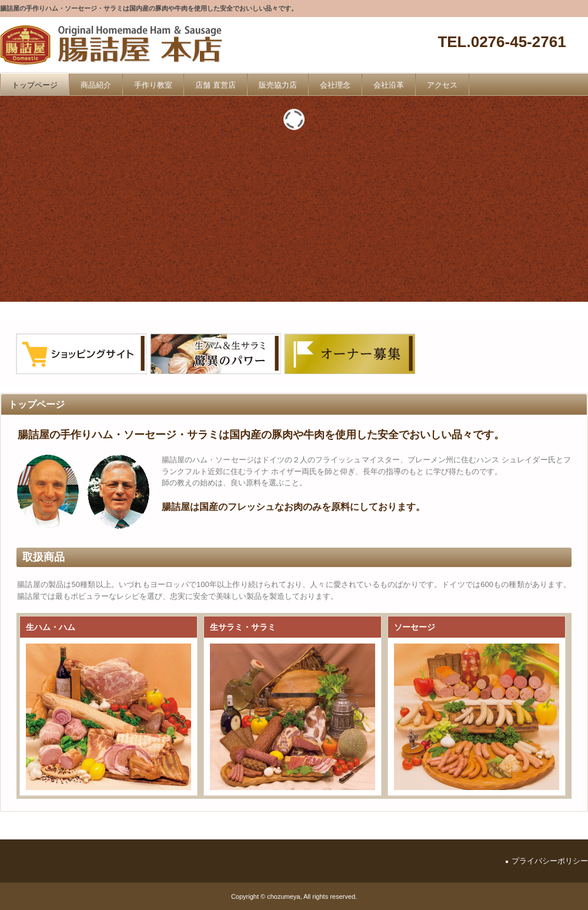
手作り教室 (153, 85)
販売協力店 (278, 85)
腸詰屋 (116, 46)
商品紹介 (96, 85)
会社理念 (335, 85)
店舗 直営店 (216, 85)
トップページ (35, 85)
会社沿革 (389, 85)
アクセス (442, 85)
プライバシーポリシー (550, 861)
